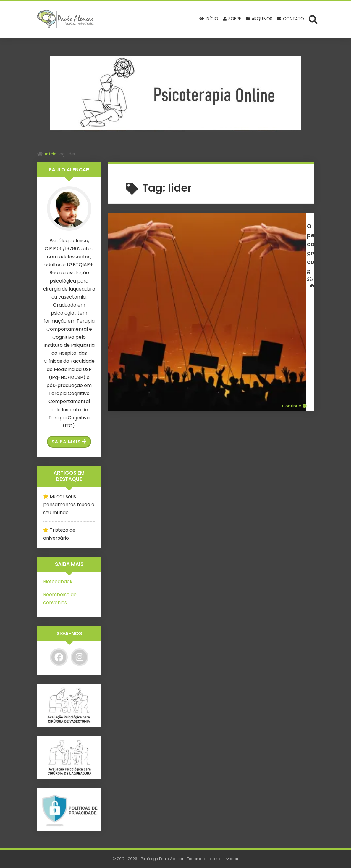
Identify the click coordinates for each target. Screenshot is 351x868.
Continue (294, 281)
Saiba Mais (69, 442)
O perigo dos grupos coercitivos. (229, 230)
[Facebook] (59, 657)
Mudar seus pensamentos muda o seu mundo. (69, 504)
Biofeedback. (58, 581)
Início (51, 154)
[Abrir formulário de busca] (313, 19)
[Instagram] (80, 657)
